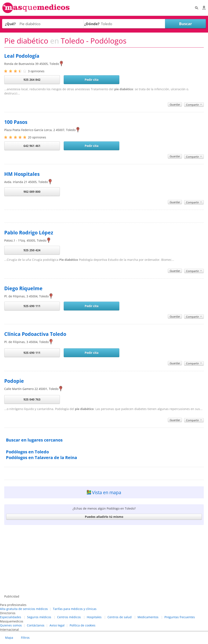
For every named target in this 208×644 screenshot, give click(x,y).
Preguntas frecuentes (180, 617)
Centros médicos (69, 617)
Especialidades (11, 617)
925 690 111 (32, 306)
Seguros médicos (39, 617)
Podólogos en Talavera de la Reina (41, 457)
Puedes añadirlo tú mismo (104, 517)
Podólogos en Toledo (27, 452)
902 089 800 (32, 192)
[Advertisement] (104, 561)
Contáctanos (36, 625)
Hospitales (94, 617)
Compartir (194, 105)
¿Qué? (10, 24)
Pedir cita (92, 80)
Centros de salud (120, 617)
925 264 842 (32, 80)
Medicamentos (148, 617)
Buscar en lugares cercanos (34, 440)
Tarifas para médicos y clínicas (75, 609)
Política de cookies (83, 625)
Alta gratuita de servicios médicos (24, 609)
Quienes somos (11, 625)
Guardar (175, 104)
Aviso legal (57, 625)
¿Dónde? (92, 24)
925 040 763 (32, 399)
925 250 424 (32, 250)
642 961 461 (32, 146)
